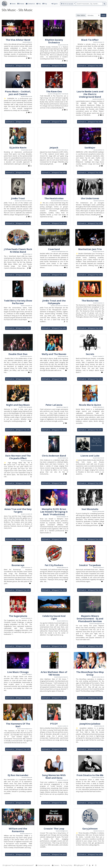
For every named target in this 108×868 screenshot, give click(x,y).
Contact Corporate (43, 865)
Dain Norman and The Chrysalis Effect (18, 457)
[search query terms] (89, 4)
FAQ (39, 4)
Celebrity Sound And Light (54, 617)
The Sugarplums (18, 616)
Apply (103, 15)
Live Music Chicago (18, 672)
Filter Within (81, 15)
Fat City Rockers (54, 565)
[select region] (68, 4)
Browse (21, 4)
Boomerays (18, 565)
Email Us (10, 66)
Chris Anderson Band (54, 456)
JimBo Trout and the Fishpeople (54, 302)
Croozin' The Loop (54, 829)
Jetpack (54, 148)
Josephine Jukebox (90, 724)
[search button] (105, 4)
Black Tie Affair (90, 40)
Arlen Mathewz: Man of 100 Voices (54, 673)
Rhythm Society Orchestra (54, 41)
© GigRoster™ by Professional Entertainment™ (18, 865)
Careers (56, 865)
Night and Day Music (18, 405)
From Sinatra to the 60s (90, 775)
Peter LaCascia (54, 405)
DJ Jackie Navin (18, 148)
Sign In (55, 4)
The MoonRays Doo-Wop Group (90, 673)
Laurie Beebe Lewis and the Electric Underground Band (90, 94)
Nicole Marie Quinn (90, 405)
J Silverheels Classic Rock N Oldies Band (18, 250)
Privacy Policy (67, 865)
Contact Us (30, 4)
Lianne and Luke (90, 456)
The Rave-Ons (54, 92)
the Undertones (90, 198)
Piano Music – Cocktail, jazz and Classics (18, 93)
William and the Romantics (18, 830)
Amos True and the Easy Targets (18, 510)
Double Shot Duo (18, 354)
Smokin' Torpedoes (90, 565)
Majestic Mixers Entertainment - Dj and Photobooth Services (90, 619)
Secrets (90, 354)
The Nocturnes (90, 301)
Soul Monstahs (90, 509)
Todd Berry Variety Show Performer (18, 302)
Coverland (54, 249)
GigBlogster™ (79, 865)
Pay (45, 4)
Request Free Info (23, 66)
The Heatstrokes (54, 198)
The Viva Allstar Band (18, 40)
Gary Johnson (90, 829)
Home (13, 4)
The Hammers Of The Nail (18, 725)
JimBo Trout (18, 198)
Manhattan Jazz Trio (90, 249)
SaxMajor (90, 148)
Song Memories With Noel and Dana (54, 776)
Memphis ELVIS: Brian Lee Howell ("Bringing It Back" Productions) (54, 512)
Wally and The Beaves (54, 354)
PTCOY (54, 724)
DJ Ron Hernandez (18, 775)
